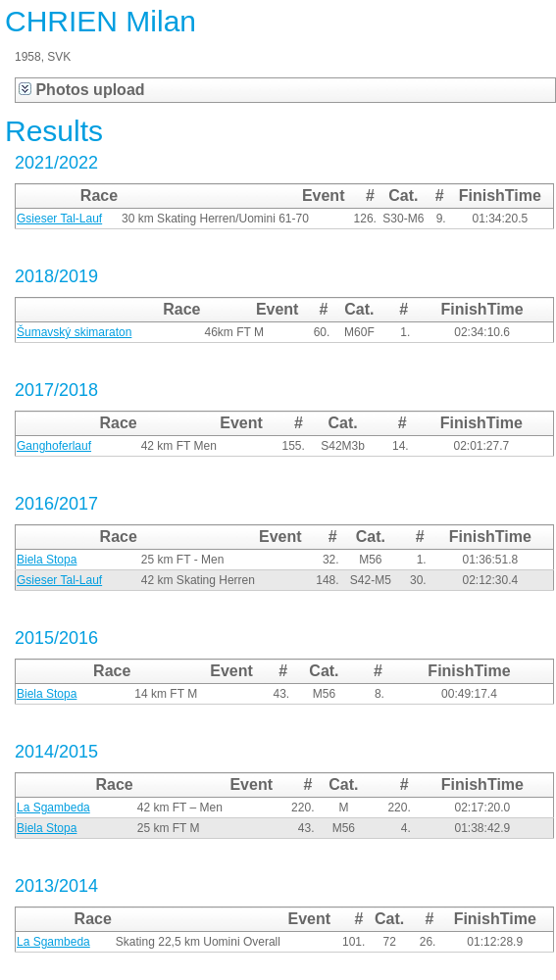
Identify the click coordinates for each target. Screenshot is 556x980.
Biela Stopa (47, 560)
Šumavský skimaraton (74, 332)
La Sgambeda (53, 808)
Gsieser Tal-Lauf (59, 219)
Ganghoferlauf (54, 446)
